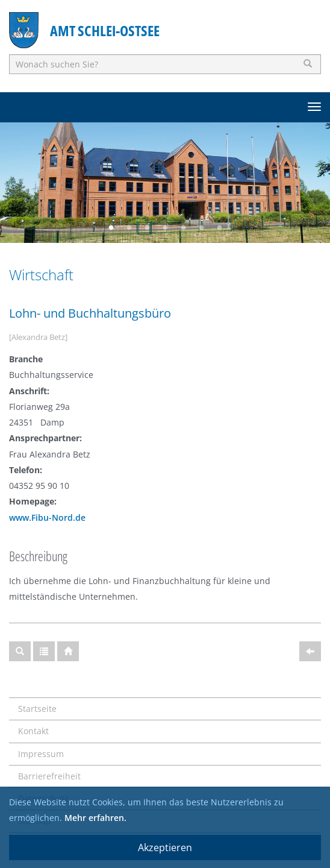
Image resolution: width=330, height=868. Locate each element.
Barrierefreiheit (49, 776)
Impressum (41, 754)
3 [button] (147, 228)
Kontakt (33, 731)
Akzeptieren (165, 848)
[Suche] (20, 651)
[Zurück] (310, 651)
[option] (165, 183)
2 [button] (129, 228)
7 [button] (219, 228)
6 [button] (201, 228)
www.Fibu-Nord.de (47, 517)
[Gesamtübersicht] (44, 651)
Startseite (37, 709)
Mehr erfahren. (95, 818)
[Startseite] (68, 651)
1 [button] (111, 228)
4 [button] (165, 228)
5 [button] (183, 228)
